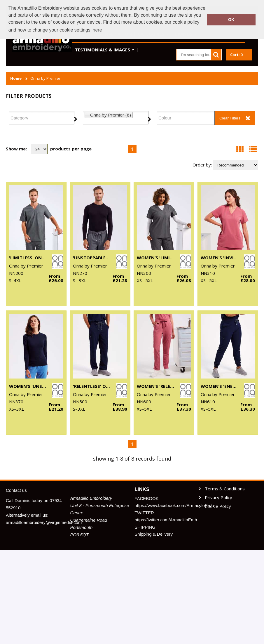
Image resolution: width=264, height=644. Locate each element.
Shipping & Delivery (154, 534)
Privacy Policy (218, 498)
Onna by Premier (45, 78)
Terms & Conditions (225, 489)
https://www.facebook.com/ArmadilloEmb (164, 505)
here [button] (97, 30)
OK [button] (231, 20)
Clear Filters (230, 118)
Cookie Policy (218, 506)
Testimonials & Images (103, 50)
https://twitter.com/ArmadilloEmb (164, 520)
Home (16, 78)
